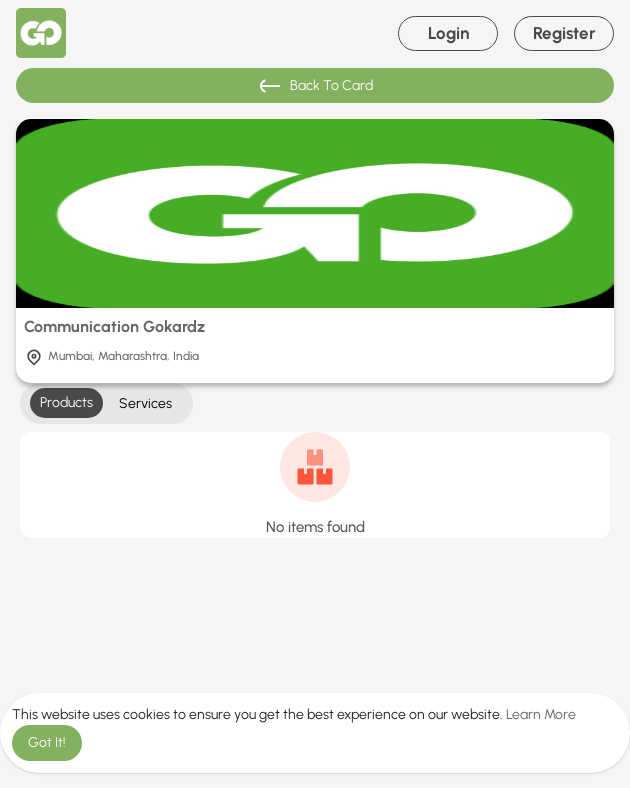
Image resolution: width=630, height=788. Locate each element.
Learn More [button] (541, 714)
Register (564, 33)
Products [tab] (66, 402)
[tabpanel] (315, 485)
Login (448, 33)
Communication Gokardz (114, 326)
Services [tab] (145, 403)
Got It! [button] (47, 742)
